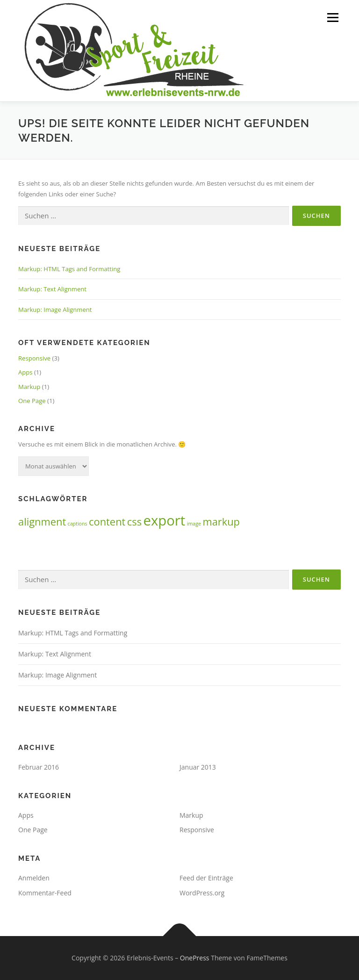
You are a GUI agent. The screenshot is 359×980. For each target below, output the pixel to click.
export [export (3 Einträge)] (164, 520)
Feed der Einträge (206, 878)
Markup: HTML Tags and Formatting (69, 269)
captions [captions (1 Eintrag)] (78, 524)
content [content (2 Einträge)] (107, 522)
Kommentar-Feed (45, 893)
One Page (32, 401)
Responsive (34, 358)
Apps (25, 372)
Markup (29, 387)
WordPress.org (202, 893)
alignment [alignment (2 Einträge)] (42, 522)
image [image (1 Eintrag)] (194, 524)
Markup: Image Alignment (55, 310)
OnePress (195, 958)
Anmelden (34, 878)
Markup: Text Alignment (52, 289)
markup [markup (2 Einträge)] (221, 522)
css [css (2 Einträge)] (134, 522)
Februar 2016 (39, 767)
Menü (333, 17)
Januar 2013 (198, 767)
